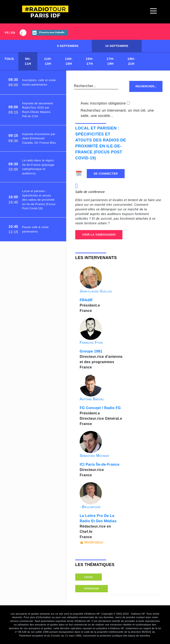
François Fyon (91, 342)
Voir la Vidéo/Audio (99, 235)
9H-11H (28, 61)
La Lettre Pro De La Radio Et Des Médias (98, 518)
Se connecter (106, 174)
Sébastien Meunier (94, 456)
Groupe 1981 (91, 351)
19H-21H (131, 61)
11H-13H (48, 61)
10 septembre (117, 46)
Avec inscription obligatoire (103, 103)
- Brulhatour (90, 507)
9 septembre (68, 46)
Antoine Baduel (92, 399)
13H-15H (69, 61)
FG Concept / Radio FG (100, 408)
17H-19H (111, 61)
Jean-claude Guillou (96, 291)
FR (7, 33)
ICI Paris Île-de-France (100, 464)
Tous (9, 59)
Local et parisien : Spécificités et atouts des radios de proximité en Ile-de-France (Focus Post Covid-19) (101, 143)
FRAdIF (86, 300)
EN (13, 33)
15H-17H (90, 61)
